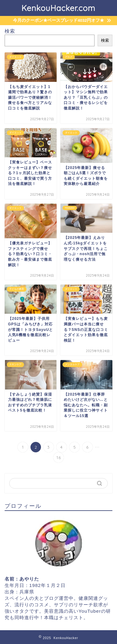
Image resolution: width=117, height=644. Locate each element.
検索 (10, 31)
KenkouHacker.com (58, 8)
